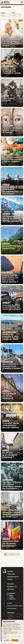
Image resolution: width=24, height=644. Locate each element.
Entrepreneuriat (13, 577)
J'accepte (15, 640)
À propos (10, 603)
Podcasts (12, 599)
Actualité (10, 571)
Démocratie (11, 574)
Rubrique (3, 13)
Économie (10, 584)
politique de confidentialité (13, 636)
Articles (12, 593)
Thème (14, 13)
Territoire (11, 589)
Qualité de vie (12, 587)
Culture (10, 579)
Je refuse (7, 640)
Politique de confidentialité (14, 606)
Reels (11, 595)
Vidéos (11, 597)
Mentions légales (12, 608)
